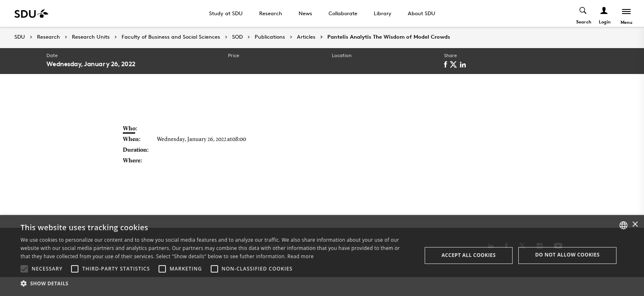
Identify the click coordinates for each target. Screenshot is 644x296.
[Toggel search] (583, 13)
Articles (306, 37)
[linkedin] (464, 65)
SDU (20, 37)
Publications (270, 37)
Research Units (91, 37)
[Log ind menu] (604, 13)
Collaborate (343, 13)
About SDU (422, 13)
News (305, 13)
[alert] (322, 256)
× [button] (635, 225)
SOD (237, 37)
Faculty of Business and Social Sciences (171, 37)
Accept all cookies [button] (469, 255)
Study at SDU (226, 13)
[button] (24, 269)
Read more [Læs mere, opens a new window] (301, 256)
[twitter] (455, 65)
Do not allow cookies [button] (567, 255)
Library (383, 13)
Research (271, 13)
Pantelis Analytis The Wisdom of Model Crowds (389, 37)
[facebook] (447, 65)
